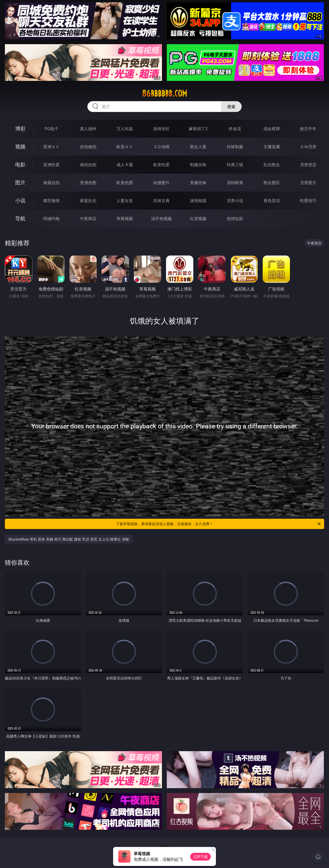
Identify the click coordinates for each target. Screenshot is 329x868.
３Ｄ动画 (161, 147)
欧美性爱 (161, 165)
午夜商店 (88, 219)
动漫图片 (161, 183)
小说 (20, 200)
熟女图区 (272, 183)
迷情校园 (198, 201)
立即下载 (200, 857)
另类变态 (308, 165)
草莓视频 (125, 219)
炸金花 (235, 129)
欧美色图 (125, 183)
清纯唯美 (235, 183)
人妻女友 (125, 201)
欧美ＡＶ (125, 147)
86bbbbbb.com (164, 93)
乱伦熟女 (272, 165)
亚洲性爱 (51, 165)
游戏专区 (161, 129)
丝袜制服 (235, 147)
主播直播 (272, 147)
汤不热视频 (161, 219)
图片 (20, 182)
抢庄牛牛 (308, 129)
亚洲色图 (88, 183)
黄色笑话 (272, 201)
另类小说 (235, 201)
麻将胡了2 (198, 129)
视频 (20, 147)
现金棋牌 (272, 129)
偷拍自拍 (88, 165)
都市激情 (51, 201)
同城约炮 (51, 219)
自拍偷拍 (88, 147)
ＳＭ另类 (308, 147)
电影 (20, 164)
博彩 (20, 129)
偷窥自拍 (51, 183)
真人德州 (88, 129)
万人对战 (125, 129)
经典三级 (235, 165)
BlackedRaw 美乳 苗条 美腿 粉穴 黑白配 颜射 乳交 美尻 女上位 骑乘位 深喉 (69, 539)
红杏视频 (198, 219)
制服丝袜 (198, 165)
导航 (20, 218)
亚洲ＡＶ (51, 147)
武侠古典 (161, 201)
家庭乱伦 (88, 201)
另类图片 (308, 183)
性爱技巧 (308, 201)
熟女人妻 (198, 147)
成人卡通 (125, 165)
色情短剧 (235, 219)
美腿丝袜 (198, 183)
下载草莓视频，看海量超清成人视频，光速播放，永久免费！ (219, 524)
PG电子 (51, 129)
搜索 (231, 107)
